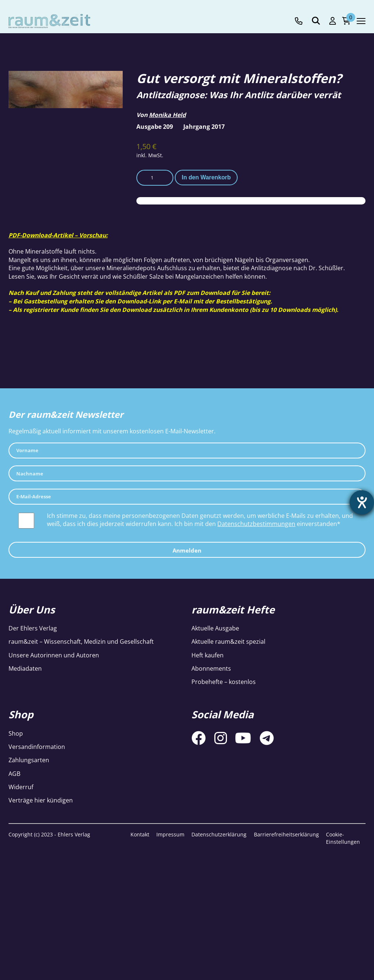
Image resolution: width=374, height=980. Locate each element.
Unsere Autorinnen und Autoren (54, 655)
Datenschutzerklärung (219, 834)
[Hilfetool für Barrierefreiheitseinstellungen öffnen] (362, 502)
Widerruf (21, 787)
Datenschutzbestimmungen (256, 524)
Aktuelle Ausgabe (215, 628)
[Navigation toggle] (361, 21)
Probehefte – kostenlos (224, 682)
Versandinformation (37, 747)
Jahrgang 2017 (204, 127)
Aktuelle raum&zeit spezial (228, 642)
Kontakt (140, 834)
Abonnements (211, 668)
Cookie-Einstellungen (343, 838)
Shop (16, 733)
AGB (14, 774)
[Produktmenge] (155, 178)
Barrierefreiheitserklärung (286, 834)
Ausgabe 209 (155, 127)
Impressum (170, 834)
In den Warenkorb (206, 177)
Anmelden (187, 550)
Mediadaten (25, 668)
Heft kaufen (208, 655)
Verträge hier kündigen (41, 800)
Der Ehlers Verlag (33, 628)
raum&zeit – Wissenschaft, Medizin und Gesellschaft (81, 642)
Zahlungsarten (29, 760)
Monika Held (167, 115)
